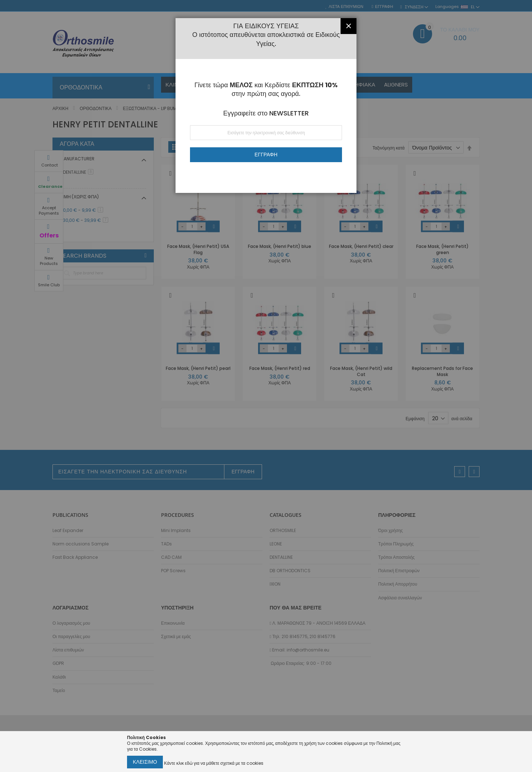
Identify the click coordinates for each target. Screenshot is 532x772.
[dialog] (266, 386)
